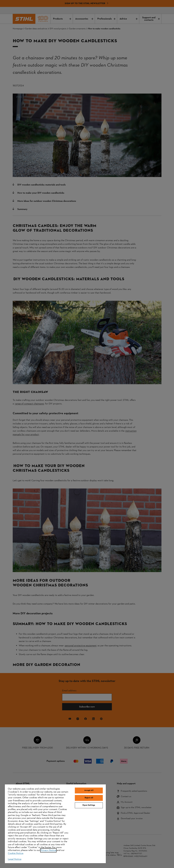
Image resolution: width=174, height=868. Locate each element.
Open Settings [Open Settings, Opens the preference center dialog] (89, 805)
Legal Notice (15, 859)
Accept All (89, 790)
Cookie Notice (15, 853)
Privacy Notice (48, 850)
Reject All (89, 798)
